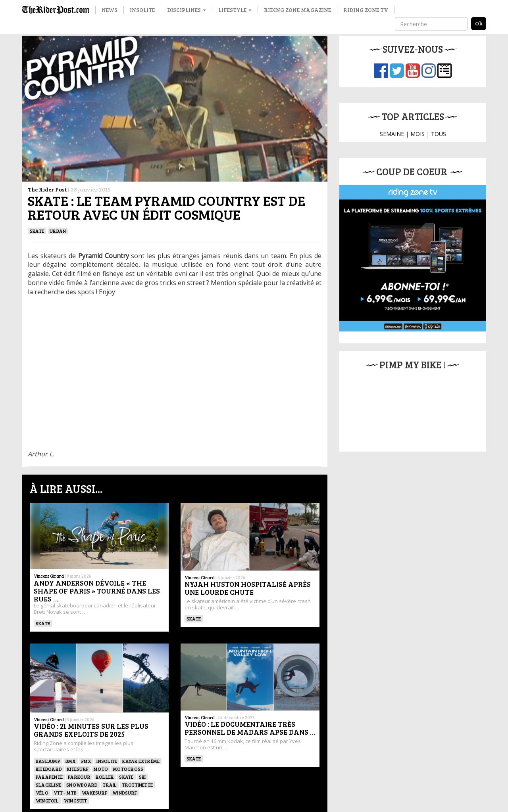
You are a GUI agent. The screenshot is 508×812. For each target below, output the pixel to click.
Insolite (142, 10)
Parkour (79, 777)
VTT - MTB (65, 793)
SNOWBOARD (82, 785)
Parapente (49, 777)
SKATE (37, 231)
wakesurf (94, 793)
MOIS (418, 134)
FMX (87, 761)
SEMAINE (392, 134)
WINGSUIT (75, 801)
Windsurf (125, 793)
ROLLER (105, 777)
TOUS (439, 134)
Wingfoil (47, 801)
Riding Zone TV (366, 10)
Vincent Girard (49, 576)
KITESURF (78, 769)
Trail (110, 785)
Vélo (42, 793)
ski (142, 777)
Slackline (48, 785)
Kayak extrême (141, 761)
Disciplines (187, 10)
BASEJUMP (48, 761)
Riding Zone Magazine (297, 10)
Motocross (128, 769)
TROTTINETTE (138, 785)
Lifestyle (235, 10)
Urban (58, 231)
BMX (71, 761)
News (110, 10)
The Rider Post (47, 189)
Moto (101, 769)
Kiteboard (49, 769)
